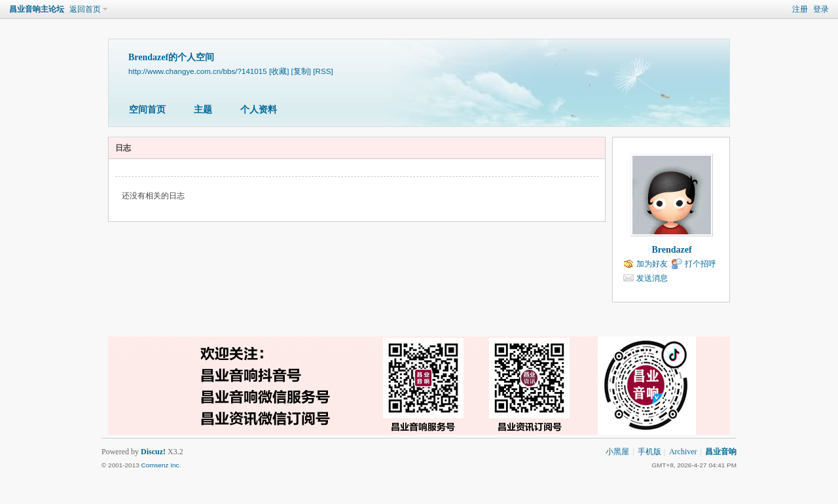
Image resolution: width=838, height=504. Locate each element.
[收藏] (279, 71)
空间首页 (147, 110)
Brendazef (671, 250)
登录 (821, 9)
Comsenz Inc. (161, 465)
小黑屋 (617, 452)
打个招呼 (701, 264)
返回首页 (85, 9)
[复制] (301, 71)
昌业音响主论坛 (37, 9)
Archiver (683, 452)
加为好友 (652, 264)
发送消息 (652, 278)
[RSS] (323, 71)
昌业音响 (721, 452)
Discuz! (153, 452)
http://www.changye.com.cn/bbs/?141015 (198, 71)
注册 (800, 9)
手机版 (649, 452)
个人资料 (259, 110)
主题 (203, 110)
